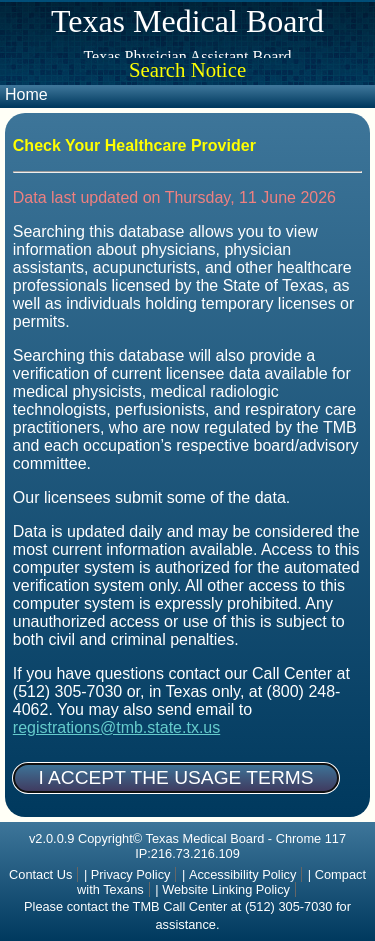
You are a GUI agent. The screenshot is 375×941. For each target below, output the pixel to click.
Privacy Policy (131, 874)
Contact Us (40, 874)
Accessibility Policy (242, 874)
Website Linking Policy (226, 889)
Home (26, 94)
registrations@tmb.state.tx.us (116, 727)
